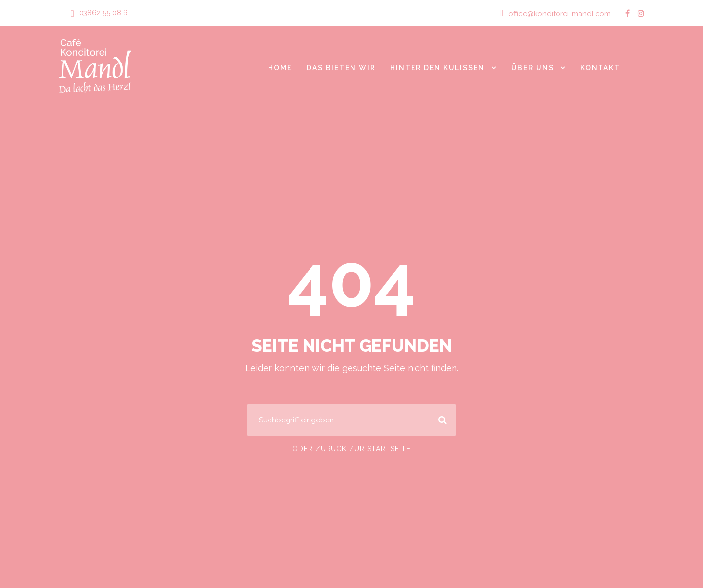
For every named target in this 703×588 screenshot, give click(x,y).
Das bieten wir (337, 67)
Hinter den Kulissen (435, 67)
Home (275, 67)
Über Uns (532, 67)
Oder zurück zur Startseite (351, 449)
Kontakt (600, 67)
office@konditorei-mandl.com (563, 13)
